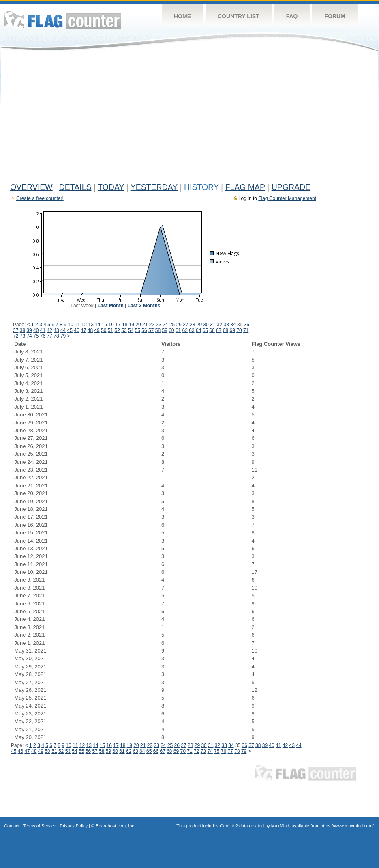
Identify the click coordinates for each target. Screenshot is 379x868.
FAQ (292, 16)
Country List (239, 16)
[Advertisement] (189, 118)
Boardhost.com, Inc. (116, 826)
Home (182, 16)
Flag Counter (62, 20)
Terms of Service (40, 826)
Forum (335, 16)
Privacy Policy (74, 826)
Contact (12, 826)
